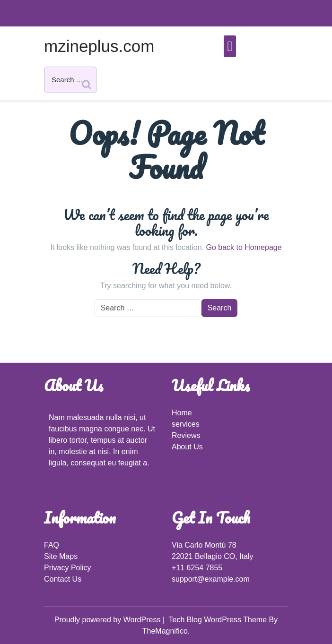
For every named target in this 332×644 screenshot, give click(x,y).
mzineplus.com (99, 46)
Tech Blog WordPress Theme (219, 620)
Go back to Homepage (244, 247)
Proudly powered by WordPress (109, 620)
